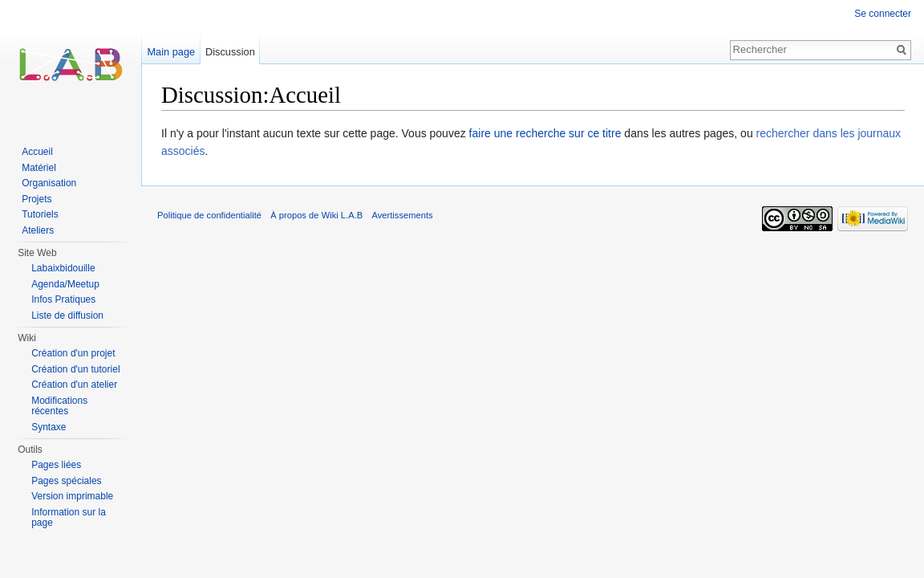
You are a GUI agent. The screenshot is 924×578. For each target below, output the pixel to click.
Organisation (49, 183)
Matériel (39, 168)
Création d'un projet (73, 353)
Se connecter (883, 14)
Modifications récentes (59, 406)
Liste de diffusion (67, 315)
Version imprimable (72, 496)
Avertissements (402, 215)
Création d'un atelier (74, 385)
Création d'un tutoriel (75, 369)
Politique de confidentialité (209, 215)
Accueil (37, 152)
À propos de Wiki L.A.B (316, 215)
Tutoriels (40, 214)
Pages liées (56, 465)
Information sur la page (69, 518)
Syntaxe (49, 427)
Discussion (230, 52)
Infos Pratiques (63, 299)
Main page (171, 52)
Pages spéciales (66, 481)
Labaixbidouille (63, 268)
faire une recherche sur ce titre (545, 133)
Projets (36, 199)
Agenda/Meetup (65, 284)
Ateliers (38, 230)
